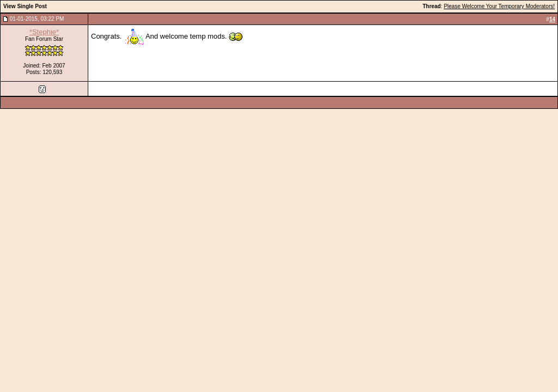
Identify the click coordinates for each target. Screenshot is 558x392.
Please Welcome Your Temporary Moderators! (499, 6)
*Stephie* (44, 32)
